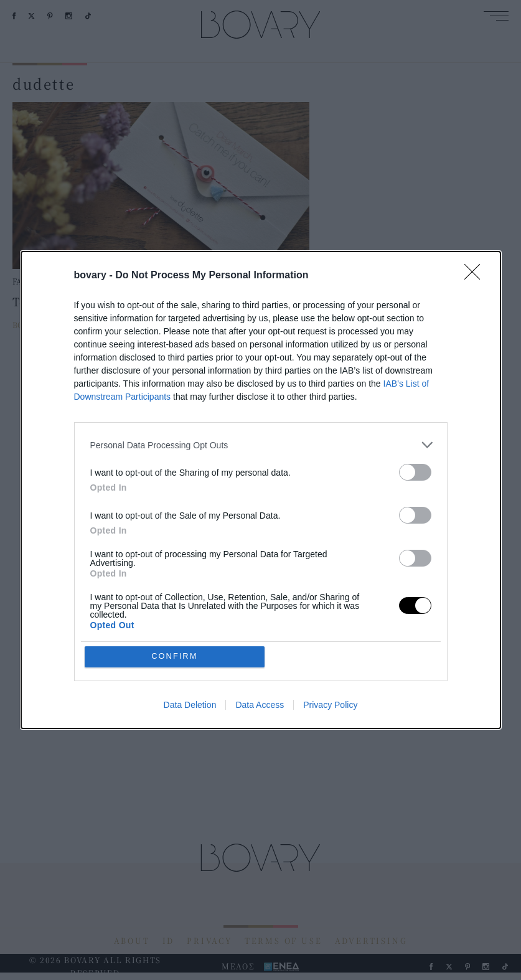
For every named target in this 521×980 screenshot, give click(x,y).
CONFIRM (175, 657)
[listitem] (261, 445)
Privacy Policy (330, 705)
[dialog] (261, 490)
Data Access (260, 705)
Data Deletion (190, 705)
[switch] (415, 472)
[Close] (476, 276)
